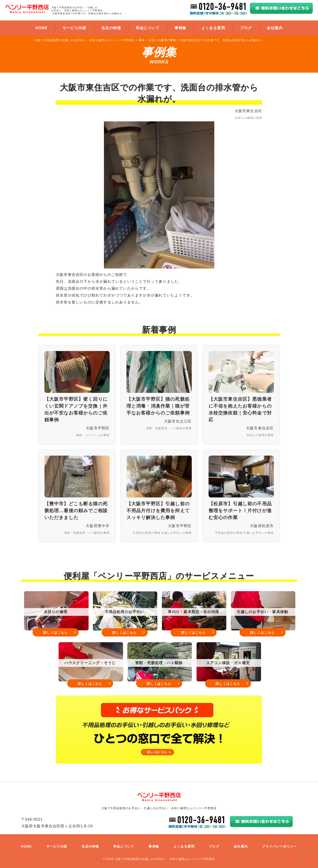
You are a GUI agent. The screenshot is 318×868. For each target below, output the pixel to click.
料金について (148, 28)
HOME (42, 28)
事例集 (180, 28)
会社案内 (275, 28)
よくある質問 (213, 28)
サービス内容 (74, 28)
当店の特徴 (111, 28)
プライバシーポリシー (279, 846)
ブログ (246, 28)
